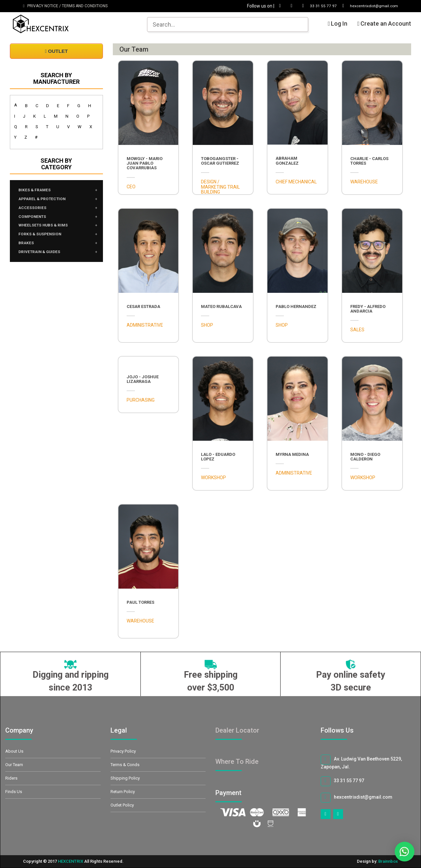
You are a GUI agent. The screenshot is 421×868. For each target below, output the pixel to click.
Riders (11, 778)
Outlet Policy (122, 805)
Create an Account (384, 24)
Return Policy (123, 792)
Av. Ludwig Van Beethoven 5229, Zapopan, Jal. (361, 762)
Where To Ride (237, 762)
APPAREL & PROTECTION (47, 200)
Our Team (14, 765)
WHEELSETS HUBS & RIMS (48, 230)
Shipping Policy (125, 778)
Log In (338, 24)
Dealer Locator (237, 730)
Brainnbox (388, 861)
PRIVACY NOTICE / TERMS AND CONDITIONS (65, 6)
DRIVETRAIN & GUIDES (44, 260)
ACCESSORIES (35, 210)
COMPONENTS (36, 220)
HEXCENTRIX (71, 861)
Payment (236, 793)
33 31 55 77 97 (308, 6)
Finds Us (14, 792)
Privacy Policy (123, 751)
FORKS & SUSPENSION (44, 240)
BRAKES (28, 250)
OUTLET (56, 51)
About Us (14, 751)
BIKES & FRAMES (37, 191)
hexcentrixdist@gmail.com (364, 6)
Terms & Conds (125, 765)
